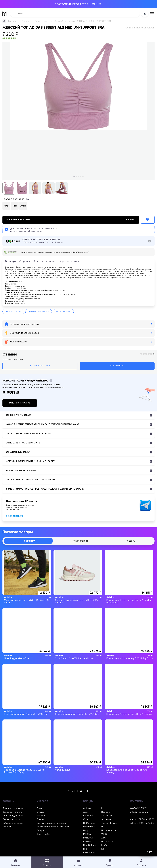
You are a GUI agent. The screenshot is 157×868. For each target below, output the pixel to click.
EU (28, 199)
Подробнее (96, 4)
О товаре (11, 261)
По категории (80, 541)
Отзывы (40, 812)
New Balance (90, 845)
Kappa (87, 830)
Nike (85, 849)
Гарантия (8, 827)
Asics (86, 812)
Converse (88, 816)
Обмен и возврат (12, 819)
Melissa (87, 842)
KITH (103, 849)
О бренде (25, 261)
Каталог (12, 21)
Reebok (105, 812)
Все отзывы (117, 366)
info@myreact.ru (139, 812)
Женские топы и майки (39, 312)
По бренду (28, 541)
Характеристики (69, 261)
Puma (104, 808)
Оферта (41, 830)
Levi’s (104, 845)
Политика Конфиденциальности (53, 827)
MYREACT (88, 838)
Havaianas (89, 827)
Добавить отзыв (40, 366)
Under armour (109, 830)
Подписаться (14, 516)
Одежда (26, 21)
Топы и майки (42, 21)
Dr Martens (89, 823)
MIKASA (87, 834)
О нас (40, 808)
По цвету (130, 541)
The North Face (109, 823)
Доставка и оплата (45, 261)
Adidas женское (63, 312)
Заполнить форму (20, 403)
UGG (104, 827)
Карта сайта (43, 834)
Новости (41, 816)
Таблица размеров (13, 199)
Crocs (86, 819)
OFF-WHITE (89, 853)
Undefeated (108, 842)
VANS (104, 834)
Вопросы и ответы (12, 812)
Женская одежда (13, 312)
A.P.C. (104, 838)
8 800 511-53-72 (139, 808)
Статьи (40, 819)
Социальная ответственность (52, 823)
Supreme (106, 819)
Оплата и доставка (13, 816)
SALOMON (107, 816)
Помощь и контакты (13, 808)
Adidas (87, 808)
